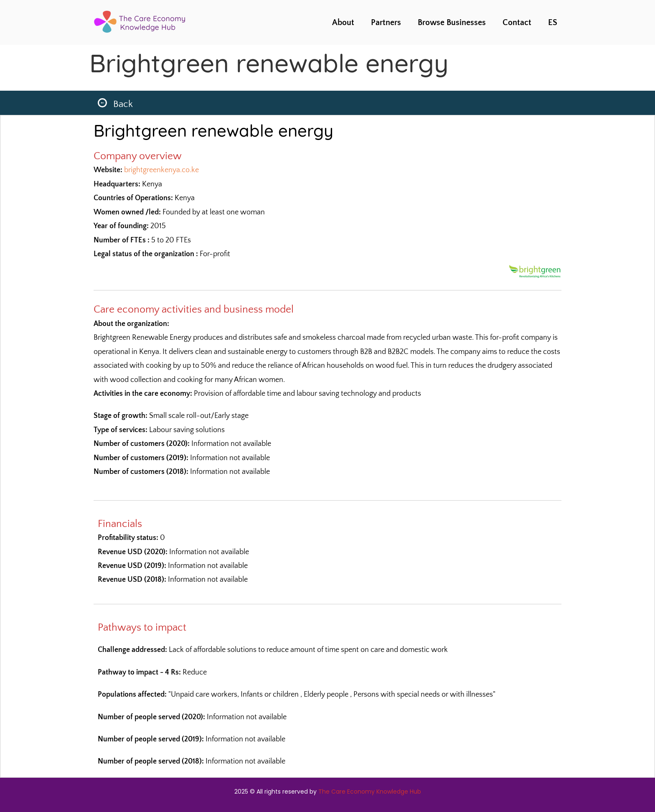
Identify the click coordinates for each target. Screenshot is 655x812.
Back (123, 104)
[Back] (102, 103)
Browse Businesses (452, 23)
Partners (386, 23)
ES (553, 23)
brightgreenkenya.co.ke (161, 170)
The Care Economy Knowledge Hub (370, 792)
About (343, 23)
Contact (517, 23)
